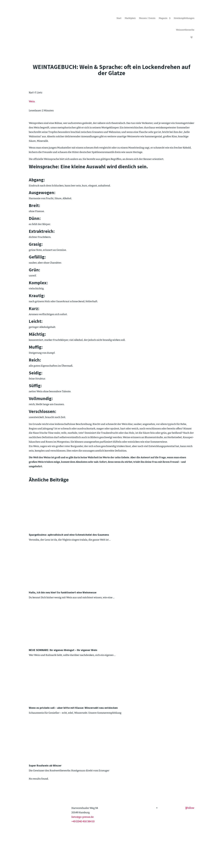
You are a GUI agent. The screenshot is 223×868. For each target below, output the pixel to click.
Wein (32, 101)
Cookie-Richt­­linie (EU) (157, 853)
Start (119, 18)
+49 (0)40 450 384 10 (83, 821)
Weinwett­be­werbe (185, 30)
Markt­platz (130, 18)
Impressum (137, 853)
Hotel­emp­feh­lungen (184, 18)
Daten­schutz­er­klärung (183, 853)
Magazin (163, 18)
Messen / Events (147, 18)
